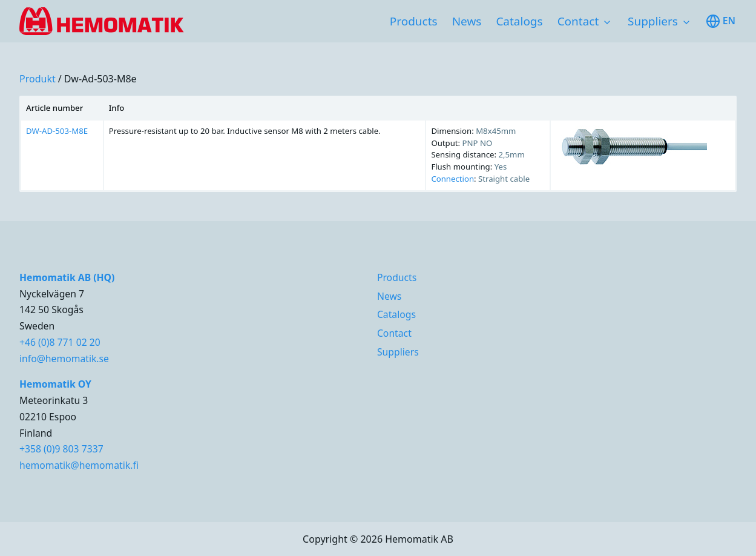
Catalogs (519, 21)
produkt (38, 79)
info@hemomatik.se (64, 359)
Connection (452, 179)
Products (414, 21)
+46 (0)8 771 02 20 (60, 342)
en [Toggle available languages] (721, 21)
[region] (378, 144)
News (467, 21)
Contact (578, 21)
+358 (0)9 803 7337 (61, 449)
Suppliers (653, 21)
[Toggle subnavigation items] (607, 22)
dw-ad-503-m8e (100, 79)
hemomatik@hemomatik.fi (79, 465)
